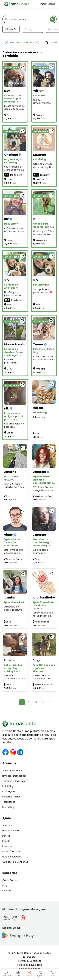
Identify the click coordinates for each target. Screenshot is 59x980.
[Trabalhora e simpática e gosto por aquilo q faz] (44, 519)
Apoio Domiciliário (12, 771)
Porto (9, 179)
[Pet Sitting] (44, 139)
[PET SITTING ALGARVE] (15, 456)
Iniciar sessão (48, 4)
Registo (6, 841)
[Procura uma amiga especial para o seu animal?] (15, 393)
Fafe (37, 433)
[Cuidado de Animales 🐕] (15, 264)
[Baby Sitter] (15, 203)
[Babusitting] (44, 392)
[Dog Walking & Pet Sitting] (15, 139)
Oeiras (10, 433)
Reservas (7, 846)
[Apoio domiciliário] (15, 582)
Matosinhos (41, 240)
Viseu (9, 369)
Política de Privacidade (30, 965)
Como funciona (11, 851)
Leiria (9, 622)
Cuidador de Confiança (15, 862)
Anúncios (9, 763)
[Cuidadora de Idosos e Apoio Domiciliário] (15, 75)
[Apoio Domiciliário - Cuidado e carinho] (44, 582)
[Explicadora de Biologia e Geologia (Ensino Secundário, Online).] (44, 456)
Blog (5, 885)
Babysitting (8, 807)
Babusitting (39, 417)
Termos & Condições (30, 961)
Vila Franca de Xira (44, 685)
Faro (9, 115)
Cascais (40, 115)
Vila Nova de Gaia (44, 496)
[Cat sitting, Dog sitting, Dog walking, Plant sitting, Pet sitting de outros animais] (15, 644)
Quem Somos (10, 880)
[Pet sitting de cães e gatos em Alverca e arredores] (44, 644)
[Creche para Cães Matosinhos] (44, 203)
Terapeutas (9, 802)
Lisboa (10, 240)
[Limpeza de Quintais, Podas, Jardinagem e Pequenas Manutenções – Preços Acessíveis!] (15, 329)
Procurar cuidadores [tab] (22, 42)
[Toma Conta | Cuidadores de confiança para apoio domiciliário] (17, 4)
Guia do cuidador (12, 857)
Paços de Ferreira (14, 559)
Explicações (9, 791)
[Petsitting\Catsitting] (44, 329)
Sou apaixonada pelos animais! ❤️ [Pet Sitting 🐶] (43, 291)
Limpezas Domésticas (14, 776)
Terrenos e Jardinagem (15, 781)
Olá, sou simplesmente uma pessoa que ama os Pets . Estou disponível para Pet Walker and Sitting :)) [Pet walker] (43, 102)
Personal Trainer (11, 797)
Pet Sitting (8, 786)
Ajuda (7, 818)
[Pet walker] (44, 75)
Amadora (40, 369)
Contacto (8, 891)
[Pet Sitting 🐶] (44, 264)
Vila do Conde (42, 622)
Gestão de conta (12, 831)
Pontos (6, 836)
